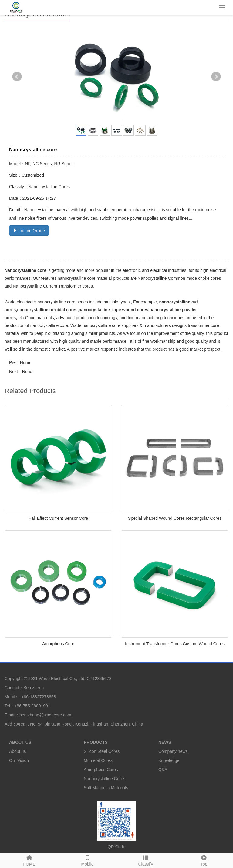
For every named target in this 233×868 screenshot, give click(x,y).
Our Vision (19, 760)
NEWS (165, 742)
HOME (29, 860)
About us (17, 751)
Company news (173, 751)
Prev (17, 77)
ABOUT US (20, 742)
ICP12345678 (99, 679)
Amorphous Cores (101, 770)
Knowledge (169, 760)
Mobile (87, 860)
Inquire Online (29, 231)
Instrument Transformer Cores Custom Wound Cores (175, 644)
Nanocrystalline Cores (105, 779)
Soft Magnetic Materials (106, 788)
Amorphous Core (58, 644)
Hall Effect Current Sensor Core (58, 518)
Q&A (163, 770)
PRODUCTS (96, 742)
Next (216, 77)
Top (204, 860)
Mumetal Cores (98, 760)
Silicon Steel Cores (102, 751)
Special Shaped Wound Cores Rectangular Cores (175, 518)
